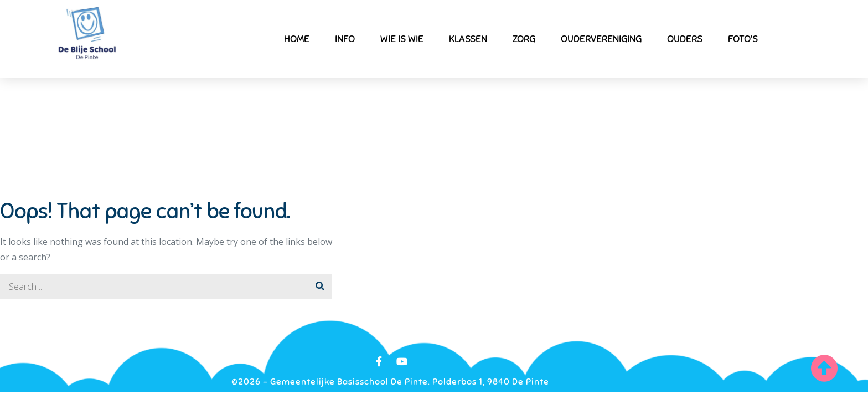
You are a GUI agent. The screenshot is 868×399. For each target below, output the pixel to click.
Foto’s (743, 39)
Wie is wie (402, 39)
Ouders (685, 39)
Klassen (468, 39)
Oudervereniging (601, 39)
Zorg (524, 39)
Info (345, 39)
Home (297, 39)
